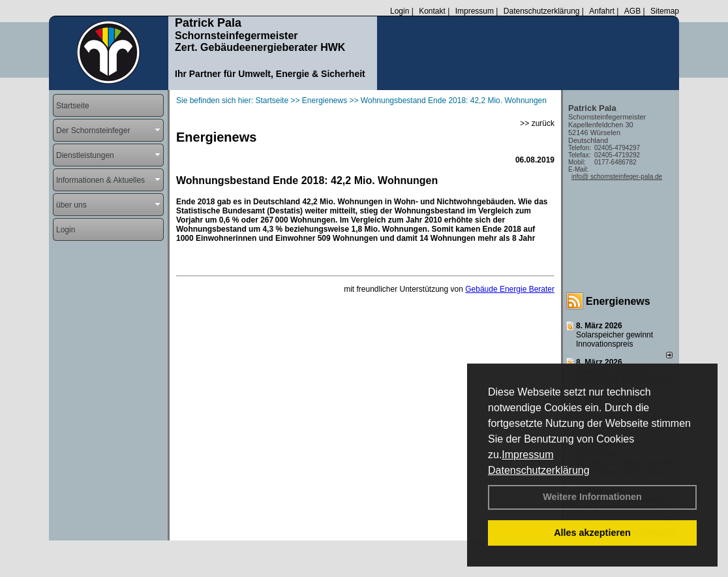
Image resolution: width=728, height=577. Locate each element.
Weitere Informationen (592, 497)
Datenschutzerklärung (539, 470)
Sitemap (665, 11)
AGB (632, 11)
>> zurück (537, 123)
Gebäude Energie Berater (510, 289)
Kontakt (432, 11)
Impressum (527, 455)
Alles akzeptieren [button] (592, 533)
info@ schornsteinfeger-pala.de (617, 177)
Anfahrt (602, 11)
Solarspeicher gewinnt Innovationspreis (614, 339)
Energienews (618, 301)
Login (400, 11)
